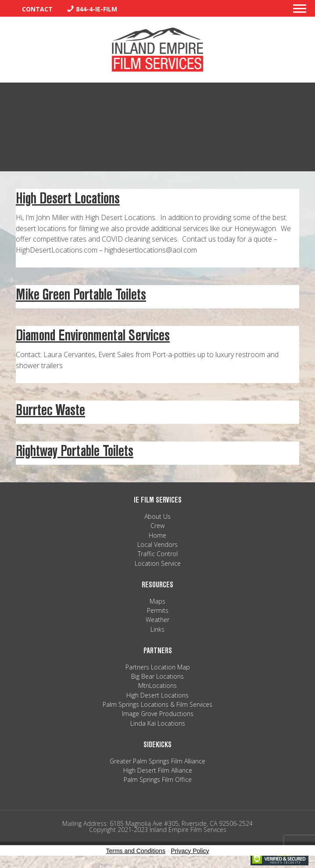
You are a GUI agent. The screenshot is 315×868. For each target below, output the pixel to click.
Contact (37, 9)
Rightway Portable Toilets (75, 451)
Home (157, 535)
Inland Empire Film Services (157, 50)
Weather (157, 620)
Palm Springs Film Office (158, 779)
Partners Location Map (158, 667)
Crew (157, 526)
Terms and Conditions (136, 851)
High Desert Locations (68, 198)
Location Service (158, 563)
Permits (158, 610)
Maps (157, 601)
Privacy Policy (190, 851)
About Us (157, 516)
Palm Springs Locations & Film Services (157, 704)
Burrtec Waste (50, 410)
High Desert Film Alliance (158, 770)
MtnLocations (157, 685)
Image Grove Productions (158, 714)
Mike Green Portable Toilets (81, 295)
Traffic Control (158, 554)
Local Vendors (157, 544)
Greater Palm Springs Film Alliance (157, 761)
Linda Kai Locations (158, 723)
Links (157, 629)
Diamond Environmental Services (93, 335)
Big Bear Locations (157, 676)
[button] (300, 11)
